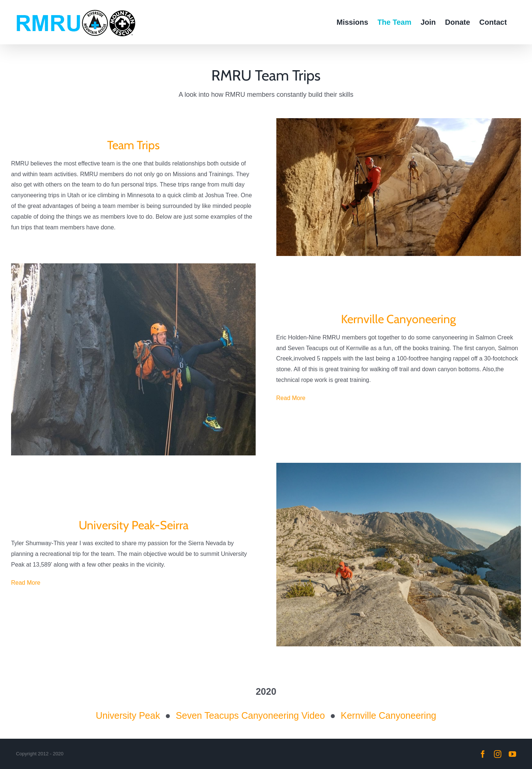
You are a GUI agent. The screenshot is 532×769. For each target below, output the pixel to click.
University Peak (128, 715)
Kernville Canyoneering (388, 715)
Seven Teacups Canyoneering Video (250, 715)
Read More (291, 398)
